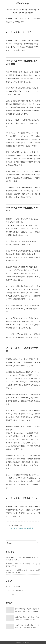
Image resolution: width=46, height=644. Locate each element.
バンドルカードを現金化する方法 (21, 528)
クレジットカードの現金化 (14, 590)
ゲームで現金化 (11, 594)
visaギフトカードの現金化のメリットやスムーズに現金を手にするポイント (23, 571)
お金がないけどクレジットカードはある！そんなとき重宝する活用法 (23, 565)
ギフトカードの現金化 (13, 586)
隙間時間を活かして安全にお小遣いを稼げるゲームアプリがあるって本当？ (23, 559)
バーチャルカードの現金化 (23, 642)
